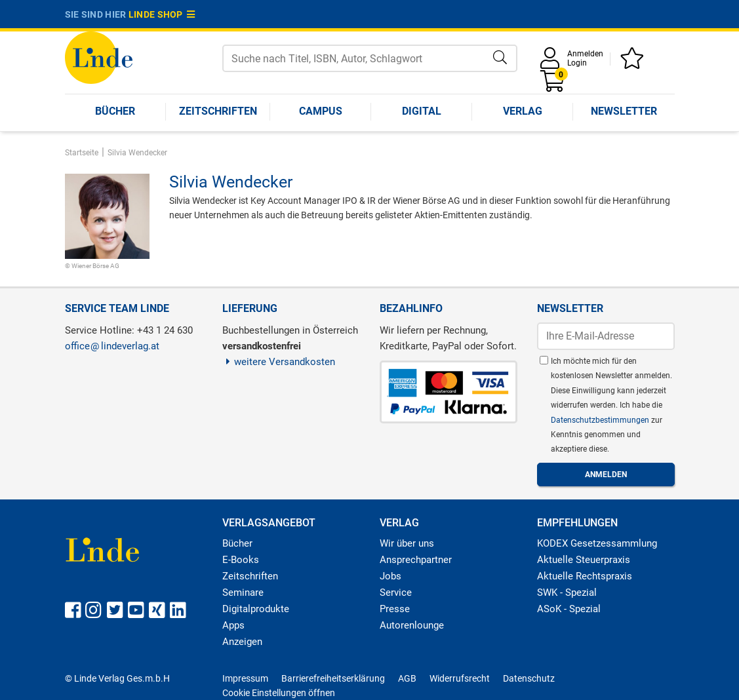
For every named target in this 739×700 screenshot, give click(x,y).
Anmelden (585, 54)
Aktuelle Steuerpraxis (584, 560)
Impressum (245, 678)
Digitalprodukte (256, 609)
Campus (321, 111)
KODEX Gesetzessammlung (597, 543)
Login (577, 63)
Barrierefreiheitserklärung (333, 678)
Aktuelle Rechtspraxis (585, 576)
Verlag (523, 111)
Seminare (243, 593)
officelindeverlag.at (112, 346)
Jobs (390, 576)
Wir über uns (407, 543)
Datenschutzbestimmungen (601, 420)
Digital (422, 111)
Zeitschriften (218, 111)
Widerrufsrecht (460, 678)
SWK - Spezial (567, 593)
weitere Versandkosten (279, 362)
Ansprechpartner (416, 560)
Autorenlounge (412, 625)
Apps (233, 625)
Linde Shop (162, 14)
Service (396, 593)
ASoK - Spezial (569, 609)
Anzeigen (242, 642)
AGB (407, 678)
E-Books (241, 560)
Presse (395, 609)
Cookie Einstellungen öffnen (279, 693)
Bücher (115, 111)
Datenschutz (529, 678)
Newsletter (624, 111)
